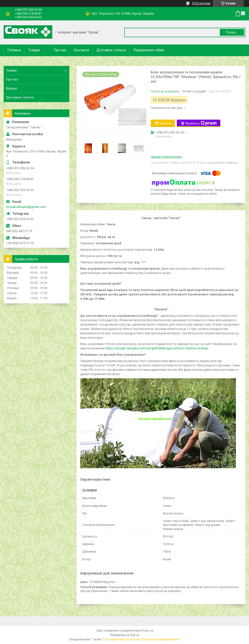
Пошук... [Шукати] (232, 32)
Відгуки (11, 88)
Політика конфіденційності (162, 639)
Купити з (201, 123)
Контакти (81, 50)
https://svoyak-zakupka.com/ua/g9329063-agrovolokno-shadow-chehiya (157, 348)
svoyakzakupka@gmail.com (26, 207)
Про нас (60, 50)
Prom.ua (148, 631)
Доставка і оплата (111, 50)
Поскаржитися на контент (123, 639)
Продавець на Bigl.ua (125, 635)
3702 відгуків (201, 3)
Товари (34, 50)
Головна (14, 50)
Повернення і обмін (149, 50)
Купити (165, 123)
